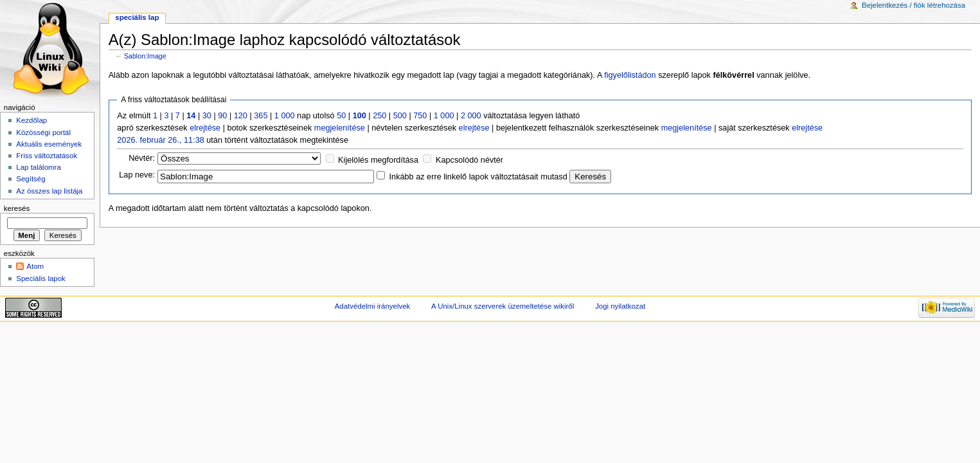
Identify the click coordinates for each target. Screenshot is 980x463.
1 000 (285, 116)
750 (420, 116)
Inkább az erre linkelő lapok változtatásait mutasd (478, 177)
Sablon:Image (145, 56)
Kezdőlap (31, 120)
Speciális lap (137, 17)
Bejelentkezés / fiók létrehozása (913, 5)
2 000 (471, 116)
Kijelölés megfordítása (378, 160)
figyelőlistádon (630, 75)
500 (400, 116)
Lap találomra (38, 167)
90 (222, 116)
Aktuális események (49, 144)
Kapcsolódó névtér (469, 160)
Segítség (31, 179)
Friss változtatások (47, 156)
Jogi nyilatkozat (620, 306)
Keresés (17, 208)
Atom (35, 266)
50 (341, 116)
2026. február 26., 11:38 (160, 140)
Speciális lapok (40, 278)
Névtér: (142, 158)
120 (241, 116)
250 (379, 116)
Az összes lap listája (49, 191)
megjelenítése (340, 128)
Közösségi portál (43, 132)
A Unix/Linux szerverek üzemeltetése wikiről (503, 306)
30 (207, 116)
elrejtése (205, 128)
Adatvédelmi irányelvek (372, 306)
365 (261, 116)
